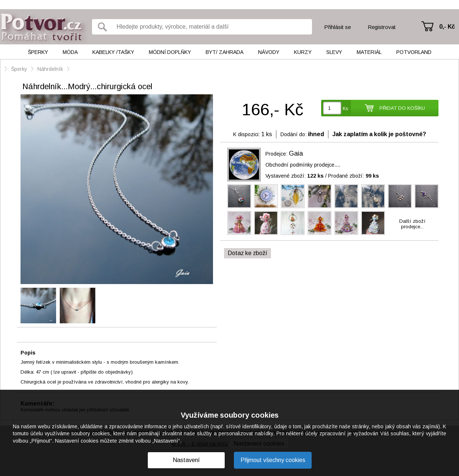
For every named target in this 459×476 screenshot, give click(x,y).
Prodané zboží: (354, 176)
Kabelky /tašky (113, 52)
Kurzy (303, 52)
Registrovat (382, 27)
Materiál (369, 52)
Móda (70, 52)
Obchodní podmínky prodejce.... (303, 165)
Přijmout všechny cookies (273, 460)
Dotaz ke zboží (247, 253)
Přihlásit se (337, 27)
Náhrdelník (51, 69)
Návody (269, 52)
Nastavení (186, 460)
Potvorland (414, 52)
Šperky (38, 52)
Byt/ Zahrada (225, 52)
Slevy (334, 52)
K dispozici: (247, 134)
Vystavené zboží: (295, 176)
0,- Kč (447, 27)
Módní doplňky (170, 52)
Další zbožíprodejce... (412, 224)
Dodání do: (293, 134)
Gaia (296, 153)
